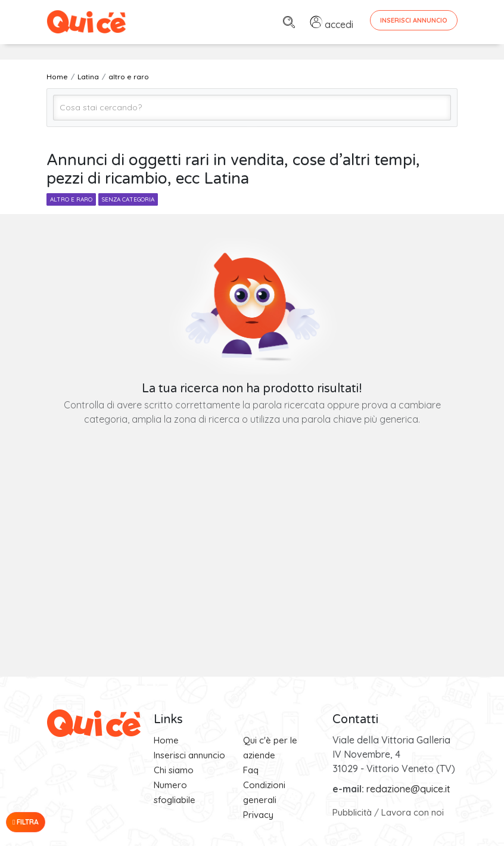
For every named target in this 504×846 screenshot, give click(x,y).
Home (166, 740)
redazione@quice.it (408, 789)
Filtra (26, 822)
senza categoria (128, 199)
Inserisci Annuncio (414, 20)
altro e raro (71, 199)
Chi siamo (174, 770)
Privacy (258, 815)
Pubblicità (352, 812)
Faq (251, 770)
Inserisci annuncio (189, 755)
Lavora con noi (413, 812)
